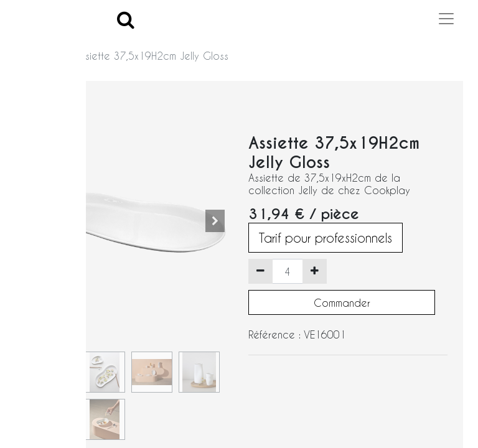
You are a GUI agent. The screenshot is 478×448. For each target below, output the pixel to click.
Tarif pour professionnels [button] (326, 238)
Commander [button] (342, 303)
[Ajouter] (315, 271)
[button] (215, 221)
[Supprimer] (260, 271)
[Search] (126, 19)
